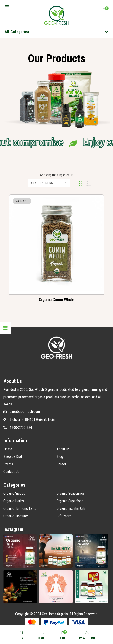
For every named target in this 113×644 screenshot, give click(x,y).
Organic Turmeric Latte (20, 508)
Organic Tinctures (16, 516)
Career (61, 464)
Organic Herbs (14, 501)
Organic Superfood (70, 501)
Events (8, 464)
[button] (105, 6)
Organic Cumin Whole (56, 299)
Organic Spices (14, 493)
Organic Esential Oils (71, 508)
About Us (63, 449)
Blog (60, 457)
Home (8, 449)
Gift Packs (64, 516)
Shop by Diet (13, 457)
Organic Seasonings (71, 493)
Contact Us (11, 472)
